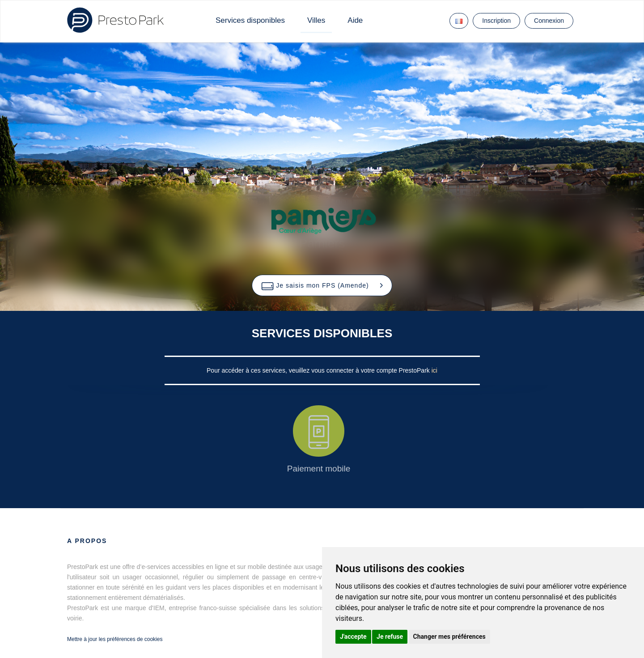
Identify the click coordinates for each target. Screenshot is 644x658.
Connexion (549, 21)
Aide (355, 20)
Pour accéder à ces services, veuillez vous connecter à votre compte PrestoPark (319, 370)
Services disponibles (250, 20)
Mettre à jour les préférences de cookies (115, 639)
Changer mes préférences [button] (449, 637)
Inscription (496, 21)
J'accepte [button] (353, 637)
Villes (316, 20)
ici (434, 370)
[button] (322, 285)
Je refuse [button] (390, 637)
